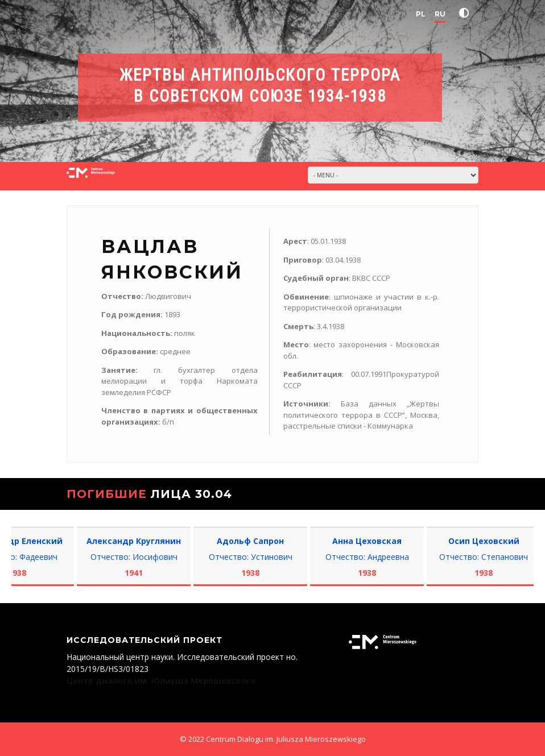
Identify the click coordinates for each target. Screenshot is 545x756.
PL (421, 14)
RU (440, 14)
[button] (466, 13)
